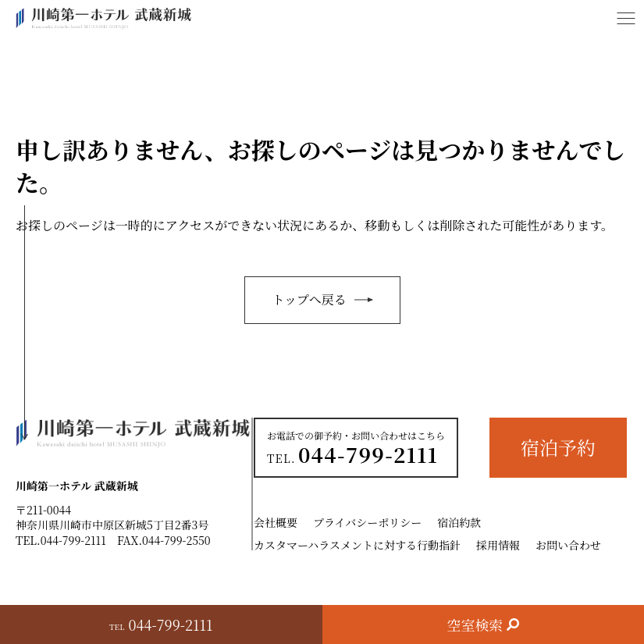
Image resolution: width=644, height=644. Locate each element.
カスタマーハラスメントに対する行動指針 (357, 545)
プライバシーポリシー (367, 522)
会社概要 (276, 522)
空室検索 (475, 624)
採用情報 (498, 545)
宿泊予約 (558, 447)
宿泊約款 (459, 522)
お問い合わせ (568, 545)
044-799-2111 (73, 540)
